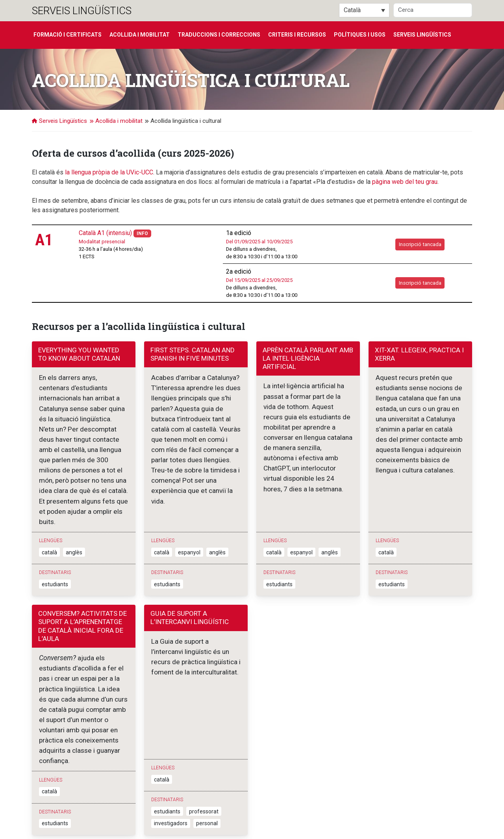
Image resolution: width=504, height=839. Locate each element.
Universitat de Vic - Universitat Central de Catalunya (139, 813)
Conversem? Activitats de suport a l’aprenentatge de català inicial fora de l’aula (82, 591)
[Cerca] (433, 10)
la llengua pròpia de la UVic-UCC (109, 172)
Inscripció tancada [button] (420, 244)
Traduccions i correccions (219, 35)
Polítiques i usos (360, 35)
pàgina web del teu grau (405, 182)
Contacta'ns (158, 821)
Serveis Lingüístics (82, 11)
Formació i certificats (68, 35)
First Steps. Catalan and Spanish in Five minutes (193, 354)
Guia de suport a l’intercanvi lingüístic (190, 582)
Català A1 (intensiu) (105, 233)
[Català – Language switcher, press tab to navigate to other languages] (364, 10)
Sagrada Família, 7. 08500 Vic (67, 821)
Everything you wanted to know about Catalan (79, 354)
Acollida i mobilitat (140, 35)
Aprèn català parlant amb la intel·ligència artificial (308, 358)
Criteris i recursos (297, 35)
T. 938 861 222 (123, 821)
